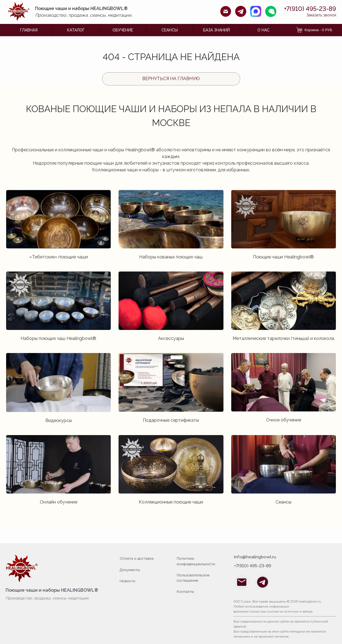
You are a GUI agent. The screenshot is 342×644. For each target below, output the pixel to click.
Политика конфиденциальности (197, 561)
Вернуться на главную (171, 79)
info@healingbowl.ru (255, 557)
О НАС (264, 30)
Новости (128, 580)
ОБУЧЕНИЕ (123, 30)
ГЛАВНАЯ (29, 30)
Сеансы (170, 30)
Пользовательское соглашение (194, 578)
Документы (130, 569)
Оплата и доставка (137, 558)
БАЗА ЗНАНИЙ (216, 30)
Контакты (185, 591)
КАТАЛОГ (76, 30)
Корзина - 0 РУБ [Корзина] (314, 30)
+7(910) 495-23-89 (307, 9)
